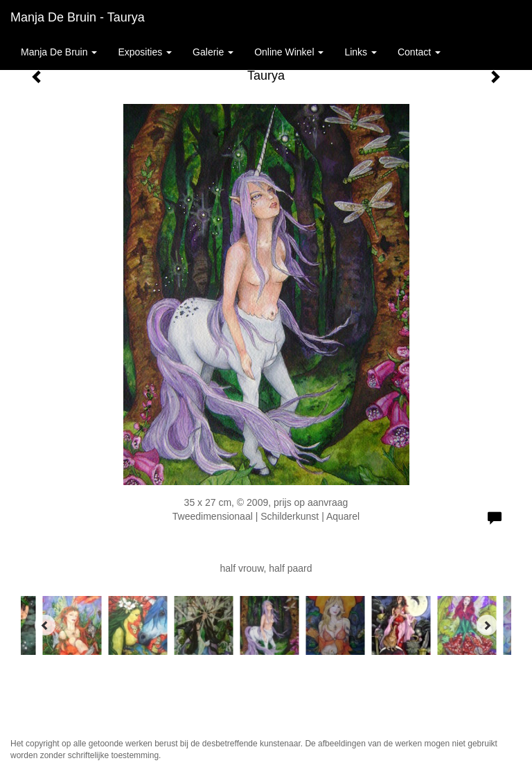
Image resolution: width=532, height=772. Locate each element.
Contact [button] (419, 52)
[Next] (487, 625)
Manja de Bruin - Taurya (78, 17)
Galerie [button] (213, 52)
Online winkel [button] (289, 52)
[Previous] (45, 625)
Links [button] (361, 52)
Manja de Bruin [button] (59, 52)
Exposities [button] (145, 52)
